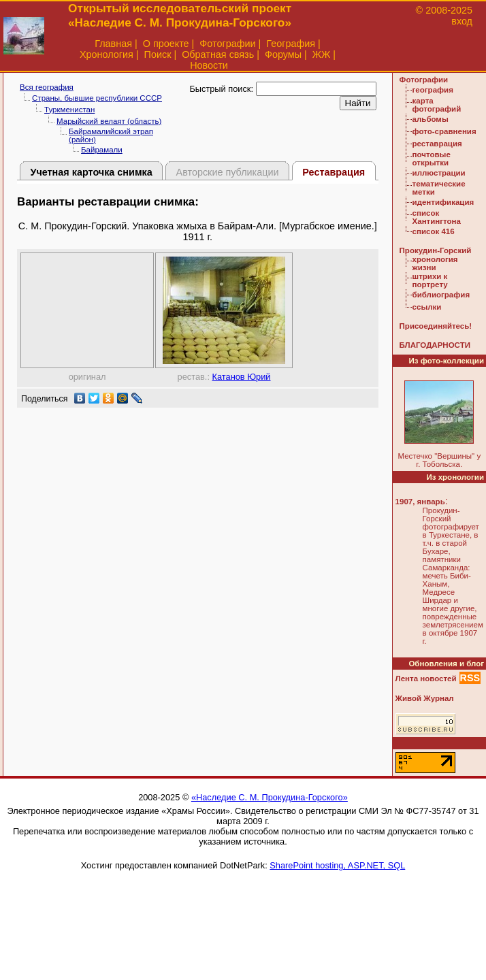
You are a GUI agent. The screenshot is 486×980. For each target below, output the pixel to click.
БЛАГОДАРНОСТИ (435, 345)
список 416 (434, 231)
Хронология (107, 54)
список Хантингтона (437, 217)
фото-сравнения (444, 131)
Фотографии (227, 44)
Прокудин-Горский (436, 250)
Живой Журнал (425, 698)
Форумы (283, 54)
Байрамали (102, 150)
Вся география (47, 87)
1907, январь (420, 502)
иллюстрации (439, 173)
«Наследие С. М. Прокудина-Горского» (270, 797)
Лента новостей (426, 679)
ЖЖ (322, 54)
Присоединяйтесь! (436, 326)
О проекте (166, 44)
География (291, 44)
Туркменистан (69, 110)
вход (462, 21)
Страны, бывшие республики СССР (97, 98)
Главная (113, 44)
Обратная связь (218, 54)
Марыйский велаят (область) (109, 121)
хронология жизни (435, 263)
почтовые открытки (432, 159)
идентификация (443, 202)
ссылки (427, 307)
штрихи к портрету (430, 280)
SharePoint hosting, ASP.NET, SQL (337, 865)
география (433, 90)
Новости (209, 65)
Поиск (158, 54)
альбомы (431, 119)
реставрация (437, 144)
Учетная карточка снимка (91, 172)
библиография (441, 295)
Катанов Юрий (242, 377)
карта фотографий (437, 105)
